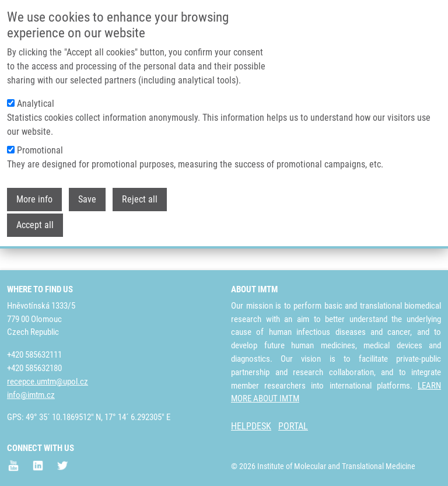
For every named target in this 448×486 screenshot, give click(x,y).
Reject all (140, 197)
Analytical (36, 101)
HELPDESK (251, 426)
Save (87, 197)
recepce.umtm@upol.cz (48, 382)
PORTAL (293, 426)
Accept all (35, 223)
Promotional (40, 148)
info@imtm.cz (31, 395)
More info (34, 197)
